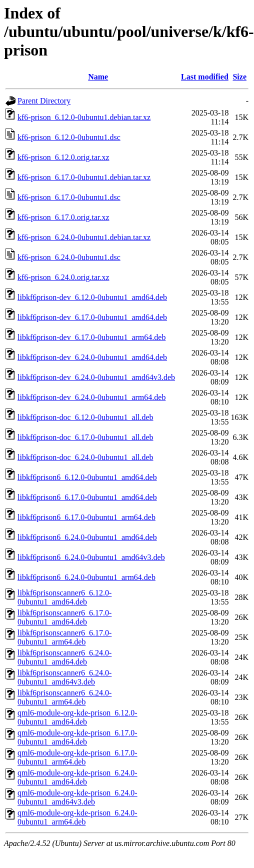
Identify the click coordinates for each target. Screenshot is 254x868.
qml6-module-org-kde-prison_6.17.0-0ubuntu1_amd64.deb (77, 737)
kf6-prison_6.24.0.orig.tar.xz (63, 277)
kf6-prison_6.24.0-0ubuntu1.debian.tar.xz (84, 237)
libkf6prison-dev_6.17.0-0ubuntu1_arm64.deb (91, 337)
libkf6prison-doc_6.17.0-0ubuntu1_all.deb (85, 437)
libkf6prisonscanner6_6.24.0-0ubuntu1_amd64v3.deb (64, 677)
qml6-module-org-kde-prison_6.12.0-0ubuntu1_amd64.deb (77, 717)
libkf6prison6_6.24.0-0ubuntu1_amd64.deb (87, 537)
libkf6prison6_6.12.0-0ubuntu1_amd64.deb (87, 477)
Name (98, 77)
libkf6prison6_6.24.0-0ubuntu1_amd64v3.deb (91, 557)
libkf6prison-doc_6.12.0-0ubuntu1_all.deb (85, 417)
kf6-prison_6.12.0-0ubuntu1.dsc (69, 137)
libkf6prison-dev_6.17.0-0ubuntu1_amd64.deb (92, 317)
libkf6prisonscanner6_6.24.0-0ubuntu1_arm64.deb (64, 697)
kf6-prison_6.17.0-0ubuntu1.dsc (69, 197)
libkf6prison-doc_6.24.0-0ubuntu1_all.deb (85, 457)
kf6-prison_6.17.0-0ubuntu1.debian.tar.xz (84, 177)
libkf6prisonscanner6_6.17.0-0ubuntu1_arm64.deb (64, 637)
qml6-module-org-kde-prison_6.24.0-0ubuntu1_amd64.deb (77, 777)
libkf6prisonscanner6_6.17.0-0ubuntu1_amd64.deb (64, 617)
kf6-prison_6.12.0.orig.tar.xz (63, 157)
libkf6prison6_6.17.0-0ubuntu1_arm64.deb (86, 517)
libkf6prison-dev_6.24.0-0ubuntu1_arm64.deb (91, 397)
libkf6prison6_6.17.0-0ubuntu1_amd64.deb (87, 497)
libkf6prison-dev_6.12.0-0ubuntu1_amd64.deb (92, 297)
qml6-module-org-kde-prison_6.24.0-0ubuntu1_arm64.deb (77, 817)
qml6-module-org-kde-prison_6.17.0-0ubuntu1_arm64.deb (77, 757)
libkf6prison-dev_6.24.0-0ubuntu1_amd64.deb (92, 357)
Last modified (205, 77)
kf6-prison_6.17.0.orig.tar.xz (63, 217)
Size (239, 77)
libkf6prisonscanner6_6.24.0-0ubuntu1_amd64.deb (64, 657)
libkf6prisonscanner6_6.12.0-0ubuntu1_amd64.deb (64, 597)
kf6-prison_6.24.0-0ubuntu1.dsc (69, 257)
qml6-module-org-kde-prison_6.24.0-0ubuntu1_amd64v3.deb (77, 797)
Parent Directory (44, 101)
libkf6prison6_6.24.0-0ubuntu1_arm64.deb (86, 577)
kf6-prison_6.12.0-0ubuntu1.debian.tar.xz (84, 117)
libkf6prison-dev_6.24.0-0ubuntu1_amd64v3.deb (96, 377)
